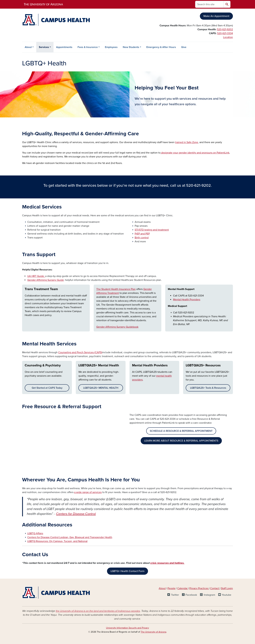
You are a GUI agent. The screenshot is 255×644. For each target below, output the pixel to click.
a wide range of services (88, 492)
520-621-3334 (225, 33)
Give (184, 47)
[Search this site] (209, 4)
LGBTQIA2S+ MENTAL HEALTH (101, 388)
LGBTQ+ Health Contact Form (127, 571)
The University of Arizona (153, 632)
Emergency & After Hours (161, 47)
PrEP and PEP (142, 234)
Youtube (227, 595)
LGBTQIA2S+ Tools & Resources (208, 388)
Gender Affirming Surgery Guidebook (117, 327)
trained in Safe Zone (187, 142)
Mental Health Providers (187, 300)
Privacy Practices (199, 588)
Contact (215, 588)
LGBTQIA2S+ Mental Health (99, 365)
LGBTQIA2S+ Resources (203, 365)
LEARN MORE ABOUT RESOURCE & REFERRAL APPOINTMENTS (181, 441)
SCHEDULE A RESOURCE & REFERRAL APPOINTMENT (181, 431)
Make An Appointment (216, 16)
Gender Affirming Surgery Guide (46, 280)
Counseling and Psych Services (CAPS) (80, 352)
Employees (111, 47)
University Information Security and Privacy (127, 628)
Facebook (191, 595)
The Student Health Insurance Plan (116, 289)
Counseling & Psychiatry (43, 365)
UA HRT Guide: (36, 276)
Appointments (64, 47)
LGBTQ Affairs (35, 533)
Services (44, 47)
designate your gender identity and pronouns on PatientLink (195, 153)
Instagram (209, 595)
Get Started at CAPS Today (47, 388)
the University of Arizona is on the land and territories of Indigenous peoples (98, 611)
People (171, 588)
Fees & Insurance (88, 47)
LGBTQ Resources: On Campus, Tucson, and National (57, 541)
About (28, 47)
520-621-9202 (225, 29)
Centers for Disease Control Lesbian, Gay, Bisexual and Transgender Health (70, 537)
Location (228, 37)
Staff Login (227, 588)
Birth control (142, 238)
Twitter (175, 595)
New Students (131, 47)
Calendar (183, 588)
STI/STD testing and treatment (152, 230)
